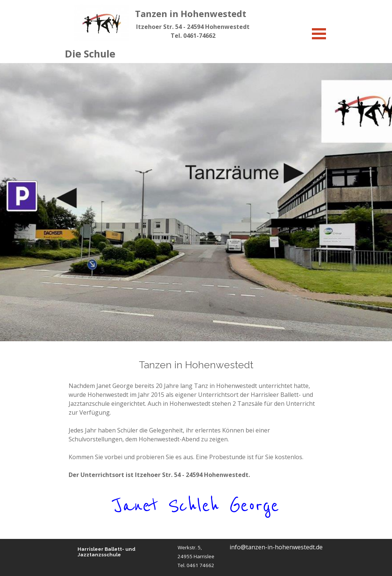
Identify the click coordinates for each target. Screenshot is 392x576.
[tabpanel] (193, 31)
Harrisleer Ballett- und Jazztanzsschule (107, 552)
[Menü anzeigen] (319, 34)
